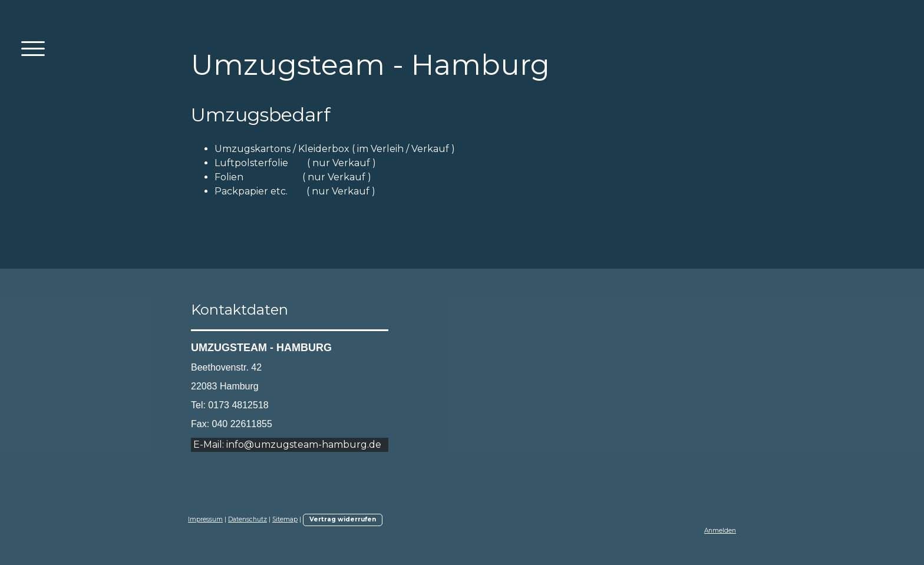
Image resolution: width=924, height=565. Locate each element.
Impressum (205, 519)
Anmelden (720, 531)
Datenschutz (247, 519)
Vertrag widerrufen (343, 519)
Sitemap (285, 519)
